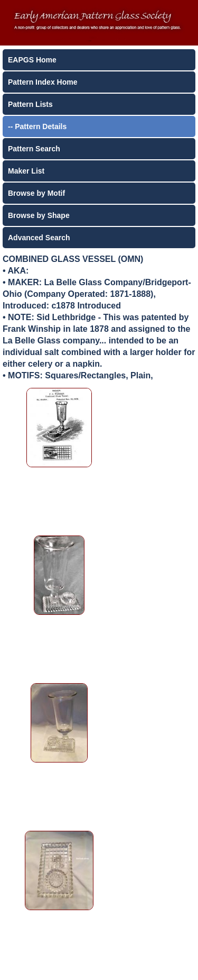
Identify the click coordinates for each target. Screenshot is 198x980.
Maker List (26, 171)
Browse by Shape (39, 215)
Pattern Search (34, 149)
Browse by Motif (36, 193)
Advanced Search (39, 238)
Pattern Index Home (43, 82)
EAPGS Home (32, 60)
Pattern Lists (30, 104)
